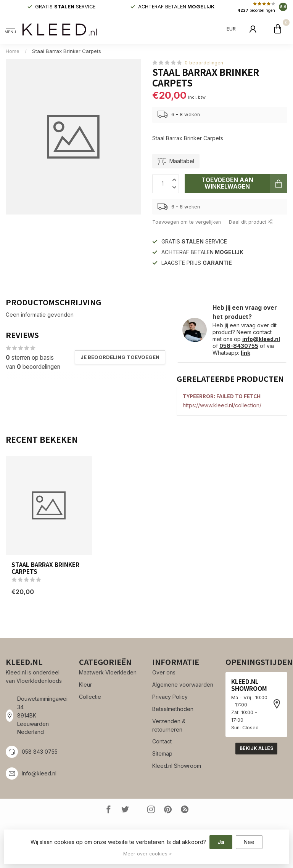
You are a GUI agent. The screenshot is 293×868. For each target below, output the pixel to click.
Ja (221, 842)
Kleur (85, 685)
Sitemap (162, 753)
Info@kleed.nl (39, 773)
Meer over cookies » (147, 854)
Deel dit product (251, 222)
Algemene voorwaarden (183, 685)
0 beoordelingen (204, 63)
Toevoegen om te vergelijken (187, 222)
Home (13, 51)
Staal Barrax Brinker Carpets (67, 51)
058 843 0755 (40, 752)
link (246, 353)
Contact (162, 741)
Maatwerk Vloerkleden (108, 672)
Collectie (90, 697)
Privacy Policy (170, 697)
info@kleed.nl (261, 339)
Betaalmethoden (173, 709)
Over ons (164, 672)
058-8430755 (239, 346)
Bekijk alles (256, 748)
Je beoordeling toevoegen (120, 357)
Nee (249, 842)
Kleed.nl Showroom (177, 766)
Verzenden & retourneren (169, 725)
